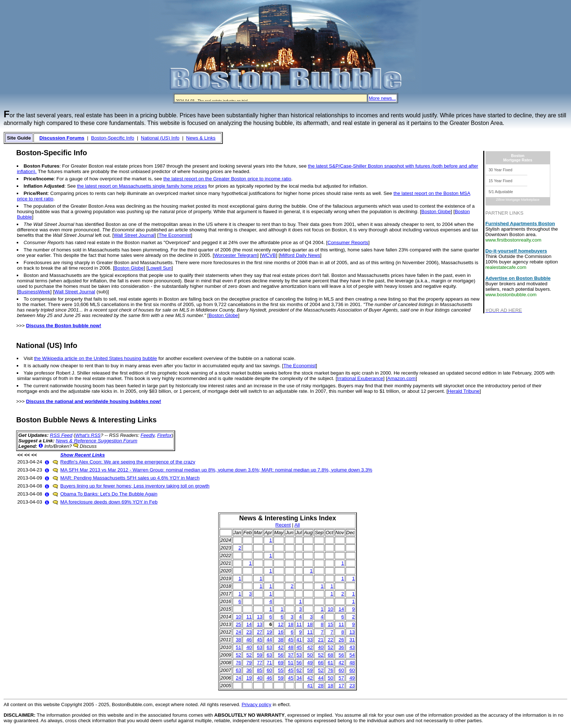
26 (341, 640)
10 (330, 609)
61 (330, 663)
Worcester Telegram (236, 255)
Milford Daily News (300, 255)
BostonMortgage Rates (518, 158)
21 (321, 640)
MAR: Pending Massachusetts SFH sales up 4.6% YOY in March (130, 478)
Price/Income (39, 179)
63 (259, 647)
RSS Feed (61, 435)
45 (259, 640)
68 (330, 655)
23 (249, 632)
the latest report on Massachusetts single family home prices (142, 186)
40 (249, 647)
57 (341, 678)
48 (291, 647)
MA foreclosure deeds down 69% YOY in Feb (109, 502)
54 (352, 655)
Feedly (147, 435)
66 (321, 663)
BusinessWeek (34, 292)
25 (238, 624)
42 (281, 647)
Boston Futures (42, 166)
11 (249, 617)
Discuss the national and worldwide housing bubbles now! (93, 401)
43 (352, 647)
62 (299, 670)
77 (259, 663)
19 (269, 632)
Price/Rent (36, 193)
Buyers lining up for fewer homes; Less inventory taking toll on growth (135, 486)
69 (281, 663)
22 (330, 640)
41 (299, 640)
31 (352, 640)
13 (259, 617)
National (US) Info (160, 138)
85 (259, 670)
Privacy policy (256, 704)
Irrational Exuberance (360, 378)
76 (238, 663)
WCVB (269, 255)
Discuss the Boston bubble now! (64, 326)
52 (330, 647)
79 (249, 663)
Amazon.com (401, 378)
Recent (283, 525)
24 (238, 632)
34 (299, 678)
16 (281, 632)
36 (341, 647)
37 (291, 655)
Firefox (164, 435)
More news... (382, 98)
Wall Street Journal (134, 235)
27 (259, 632)
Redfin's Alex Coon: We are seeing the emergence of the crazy (128, 462)
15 (330, 624)
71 (269, 663)
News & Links (201, 138)
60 (269, 670)
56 (281, 655)
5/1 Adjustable (501, 192)
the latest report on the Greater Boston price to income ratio (227, 179)
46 (249, 640)
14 (341, 609)
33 (310, 640)
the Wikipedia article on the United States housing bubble (95, 358)
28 (321, 686)
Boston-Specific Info (113, 138)
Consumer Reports (348, 242)
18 (291, 624)
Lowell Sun (160, 268)
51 (238, 647)
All (297, 525)
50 (310, 655)
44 (269, 640)
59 (259, 655)
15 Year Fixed (501, 181)
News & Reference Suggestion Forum (97, 441)
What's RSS (88, 435)
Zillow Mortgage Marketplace (518, 200)
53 (299, 655)
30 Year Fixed (501, 170)
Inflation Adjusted (44, 186)
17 (341, 686)
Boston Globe (436, 212)
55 (281, 670)
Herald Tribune (464, 391)
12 (281, 624)
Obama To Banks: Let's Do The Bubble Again (109, 494)
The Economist (175, 235)
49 (310, 663)
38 (238, 640)
